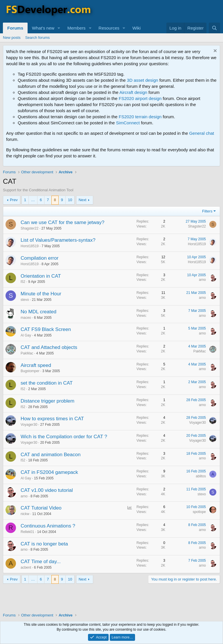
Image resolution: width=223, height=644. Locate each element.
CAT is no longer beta (44, 544)
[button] (59, 28)
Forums (15, 28)
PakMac (27, 353)
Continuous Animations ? (48, 526)
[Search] (214, 28)
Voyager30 (29, 425)
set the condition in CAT (47, 383)
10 (70, 200)
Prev (14, 200)
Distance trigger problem (47, 401)
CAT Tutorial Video (41, 508)
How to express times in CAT (52, 419)
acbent (26, 567)
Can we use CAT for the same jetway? (63, 222)
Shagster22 (29, 228)
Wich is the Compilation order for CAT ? (64, 437)
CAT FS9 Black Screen (46, 329)
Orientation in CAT (41, 276)
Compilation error (39, 258)
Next (83, 200)
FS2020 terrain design (140, 117)
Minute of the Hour (41, 294)
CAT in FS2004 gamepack (49, 472)
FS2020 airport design (140, 98)
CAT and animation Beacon (51, 455)
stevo (25, 300)
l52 (23, 282)
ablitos (201, 476)
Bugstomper (30, 371)
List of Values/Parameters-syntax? (58, 240)
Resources (109, 28)
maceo (26, 318)
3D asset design (143, 80)
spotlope (199, 512)
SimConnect (128, 123)
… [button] (33, 200)
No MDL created (38, 312)
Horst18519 (30, 246)
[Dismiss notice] (214, 51)
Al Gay (26, 335)
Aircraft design (133, 92)
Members (77, 28)
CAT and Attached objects (49, 347)
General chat (202, 133)
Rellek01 (27, 532)
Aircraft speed (36, 365)
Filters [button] (207, 211)
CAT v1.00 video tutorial (47, 490)
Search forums (38, 38)
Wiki (136, 28)
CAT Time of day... (41, 562)
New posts (12, 38)
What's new (43, 28)
